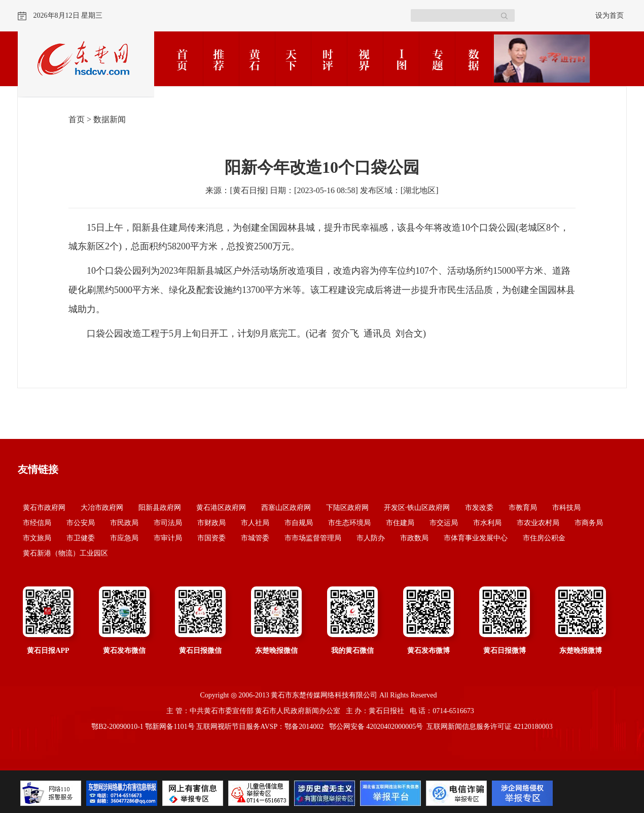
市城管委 (255, 538)
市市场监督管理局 (313, 538)
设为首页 (610, 15)
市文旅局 (37, 538)
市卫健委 (81, 538)
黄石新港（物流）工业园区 (65, 553)
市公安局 (81, 523)
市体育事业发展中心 (476, 538)
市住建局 (400, 523)
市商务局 (589, 523)
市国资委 (211, 538)
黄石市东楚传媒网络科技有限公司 (324, 695)
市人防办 (371, 538)
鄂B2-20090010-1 (117, 727)
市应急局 (124, 538)
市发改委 (479, 508)
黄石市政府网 (44, 508)
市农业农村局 (538, 523)
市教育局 (523, 508)
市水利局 (487, 523)
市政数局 (414, 538)
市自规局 (299, 523)
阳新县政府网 (160, 508)
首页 (77, 119)
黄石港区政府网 (221, 508)
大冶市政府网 (102, 508)
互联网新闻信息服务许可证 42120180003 (490, 727)
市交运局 (444, 523)
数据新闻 (110, 119)
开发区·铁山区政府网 (417, 508)
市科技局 (566, 508)
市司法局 (168, 523)
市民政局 (124, 523)
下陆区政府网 (347, 508)
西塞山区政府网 (286, 508)
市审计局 (168, 538)
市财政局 (211, 523)
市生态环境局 (349, 523)
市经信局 (37, 523)
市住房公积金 (544, 538)
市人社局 (255, 523)
